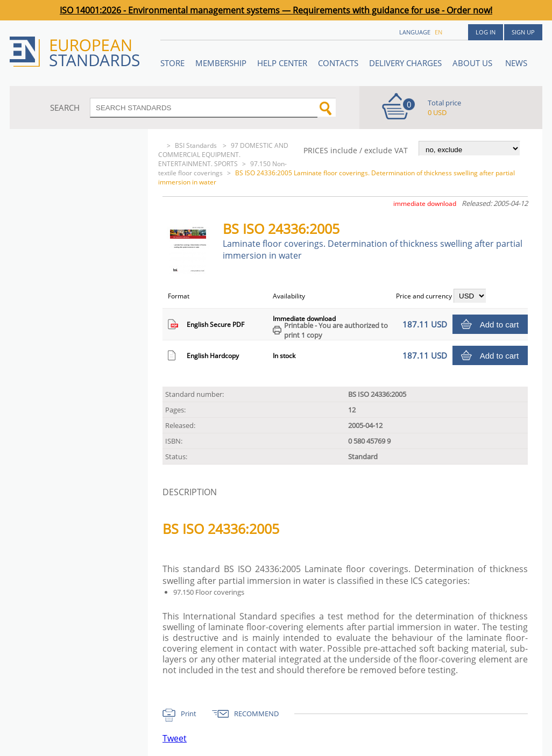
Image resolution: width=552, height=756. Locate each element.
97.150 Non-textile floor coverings (222, 168)
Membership (221, 63)
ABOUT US (473, 63)
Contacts (338, 63)
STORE (172, 63)
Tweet (175, 738)
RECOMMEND (256, 714)
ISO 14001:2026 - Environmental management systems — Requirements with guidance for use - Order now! (276, 10)
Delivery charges (405, 63)
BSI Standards (197, 145)
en (438, 32)
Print (189, 714)
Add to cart (500, 324)
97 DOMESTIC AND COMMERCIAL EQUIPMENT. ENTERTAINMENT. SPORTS (223, 155)
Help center (282, 63)
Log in (486, 32)
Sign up (523, 32)
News (516, 63)
